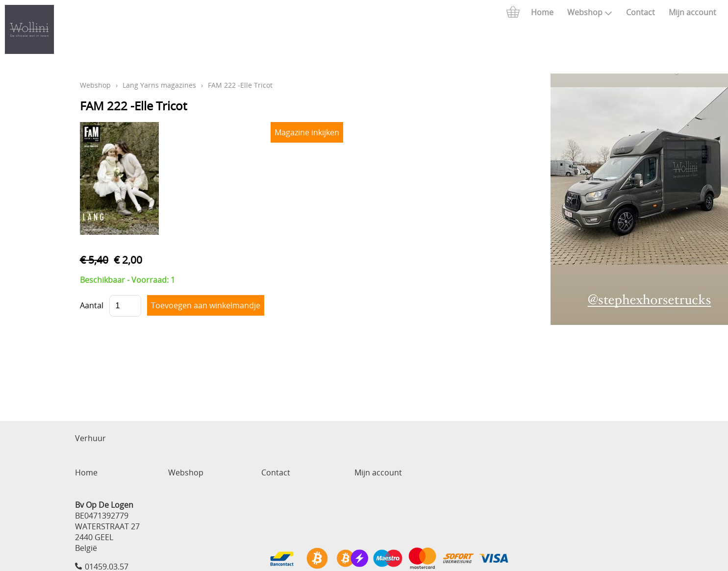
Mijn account (692, 12)
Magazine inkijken (307, 132)
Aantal (92, 305)
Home (542, 12)
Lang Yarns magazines (159, 85)
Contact (640, 12)
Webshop (590, 12)
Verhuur (90, 438)
